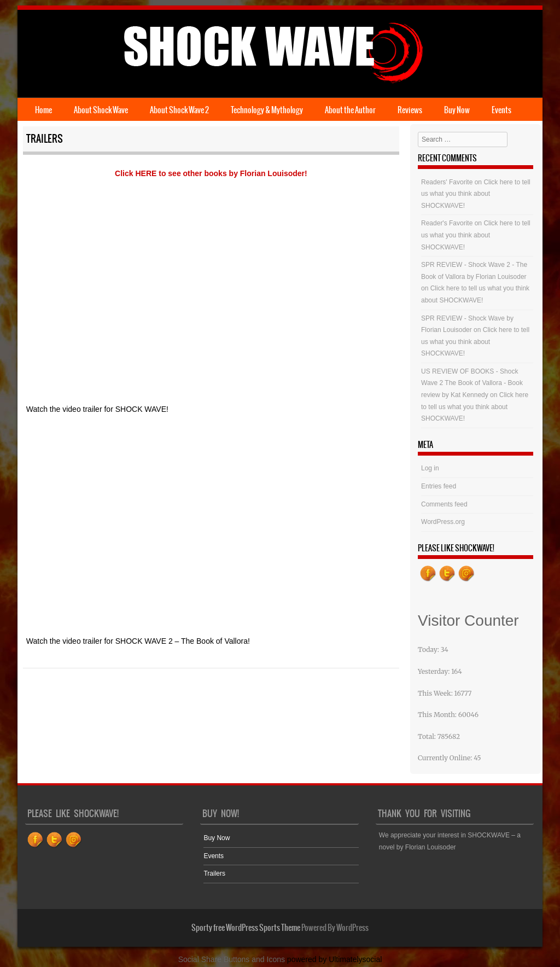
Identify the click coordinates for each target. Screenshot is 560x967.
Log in (430, 468)
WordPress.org (443, 522)
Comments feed (444, 504)
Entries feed (439, 486)
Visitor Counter (468, 621)
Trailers (214, 873)
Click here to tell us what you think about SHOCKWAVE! (476, 194)
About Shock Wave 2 (179, 110)
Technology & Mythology (267, 110)
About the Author (350, 110)
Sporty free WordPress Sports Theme (246, 928)
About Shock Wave (101, 110)
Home (43, 110)
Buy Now (457, 110)
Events (501, 110)
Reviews (410, 110)
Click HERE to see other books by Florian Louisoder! (211, 173)
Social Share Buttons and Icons (232, 959)
